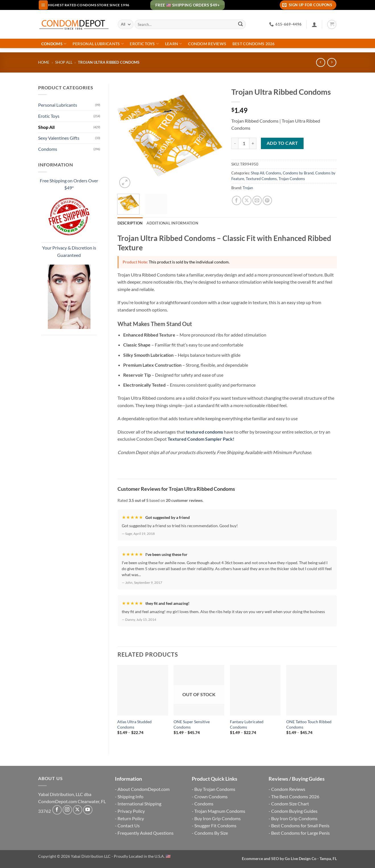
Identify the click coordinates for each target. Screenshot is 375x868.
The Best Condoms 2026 (295, 796)
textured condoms (204, 432)
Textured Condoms (261, 179)
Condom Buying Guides (294, 811)
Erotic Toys (144, 44)
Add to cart (282, 143)
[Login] (314, 24)
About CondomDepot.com (144, 789)
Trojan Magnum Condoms (220, 811)
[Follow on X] (78, 810)
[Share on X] (247, 200)
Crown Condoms (211, 796)
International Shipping (139, 804)
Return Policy (131, 818)
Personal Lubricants (98, 44)
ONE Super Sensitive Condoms (192, 724)
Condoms (54, 44)
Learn (174, 44)
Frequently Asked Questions (146, 833)
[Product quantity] (244, 143)
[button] (43, 5)
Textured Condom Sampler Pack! (201, 439)
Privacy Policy (131, 811)
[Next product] (321, 62)
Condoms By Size (211, 833)
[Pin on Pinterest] (267, 200)
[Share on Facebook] (237, 200)
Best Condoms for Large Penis (300, 833)
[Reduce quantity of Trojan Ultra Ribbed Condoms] (235, 143)
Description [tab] (130, 223)
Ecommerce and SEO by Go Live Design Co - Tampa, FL (289, 858)
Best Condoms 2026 (254, 44)
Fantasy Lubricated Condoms (247, 724)
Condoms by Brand (298, 173)
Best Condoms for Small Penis (300, 825)
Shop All (64, 62)
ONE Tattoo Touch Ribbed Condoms (309, 724)
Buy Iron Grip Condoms (218, 818)
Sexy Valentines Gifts (59, 138)
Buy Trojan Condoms (215, 789)
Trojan (248, 188)
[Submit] (240, 24)
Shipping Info (130, 796)
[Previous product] (332, 62)
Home (44, 62)
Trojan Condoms (292, 179)
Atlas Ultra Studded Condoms (134, 724)
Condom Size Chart (290, 804)
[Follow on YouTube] (88, 810)
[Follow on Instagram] (67, 810)
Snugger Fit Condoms (215, 825)
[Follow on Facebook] (57, 810)
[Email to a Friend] (257, 200)
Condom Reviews (207, 44)
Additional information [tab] (172, 223)
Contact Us (129, 825)
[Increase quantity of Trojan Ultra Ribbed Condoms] (253, 143)
